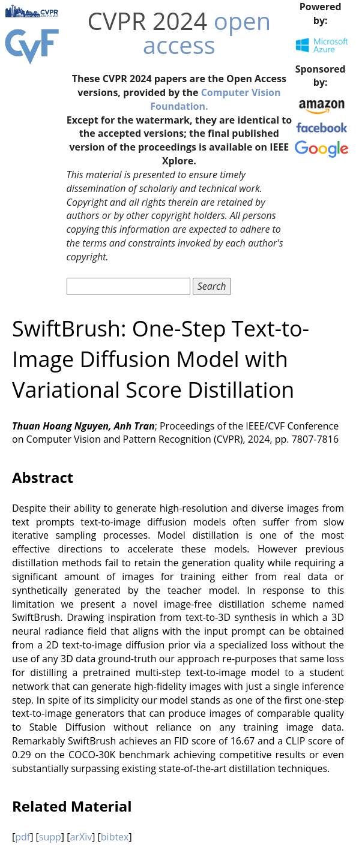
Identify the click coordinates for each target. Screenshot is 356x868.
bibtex (115, 837)
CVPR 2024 (148, 21)
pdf (23, 837)
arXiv (81, 837)
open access (207, 33)
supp (50, 837)
